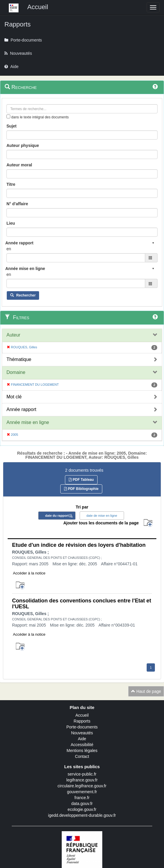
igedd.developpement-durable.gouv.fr (82, 815)
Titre (11, 184)
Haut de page (146, 691)
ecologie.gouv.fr (82, 809)
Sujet (11, 126)
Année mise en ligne (28, 422)
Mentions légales (82, 751)
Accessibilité (82, 745)
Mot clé (14, 397)
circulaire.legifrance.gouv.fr (82, 786)
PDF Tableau (81, 480)
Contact (82, 756)
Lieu (11, 223)
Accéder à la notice (29, 573)
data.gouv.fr (82, 804)
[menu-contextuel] (8, 116)
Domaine (16, 372)
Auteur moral (19, 165)
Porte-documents (82, 727)
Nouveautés (82, 733)
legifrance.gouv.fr (82, 780)
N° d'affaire (17, 204)
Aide (82, 739)
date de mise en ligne (102, 516)
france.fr (82, 798)
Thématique (19, 359)
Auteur (13, 335)
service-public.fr (82, 774)
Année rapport (21, 409)
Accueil (82, 715)
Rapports (82, 721)
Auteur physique (23, 145)
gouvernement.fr (82, 792)
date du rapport (57, 516)
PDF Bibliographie (81, 489)
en (9, 249)
